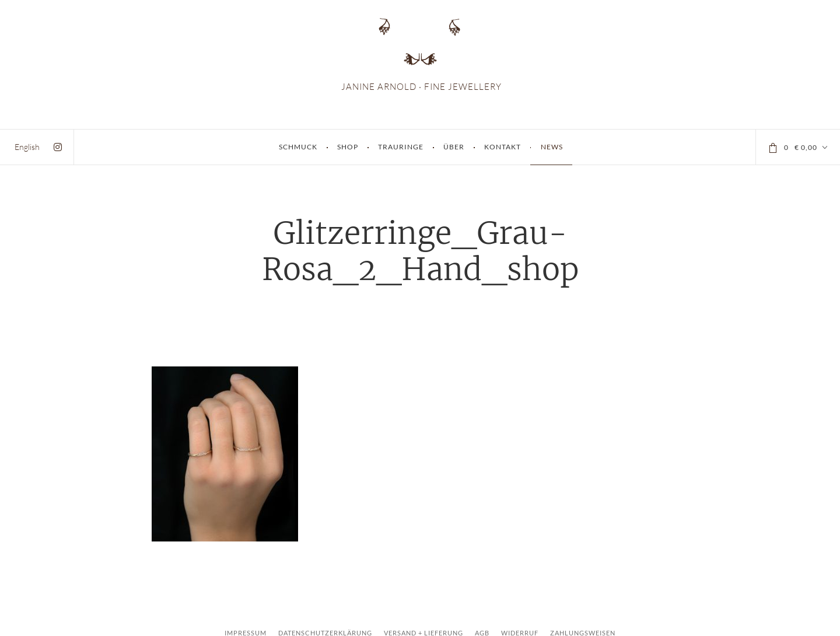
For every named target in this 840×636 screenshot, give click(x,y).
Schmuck (298, 147)
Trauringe (401, 147)
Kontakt (503, 147)
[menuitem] (27, 147)
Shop (348, 147)
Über (454, 147)
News (552, 147)
